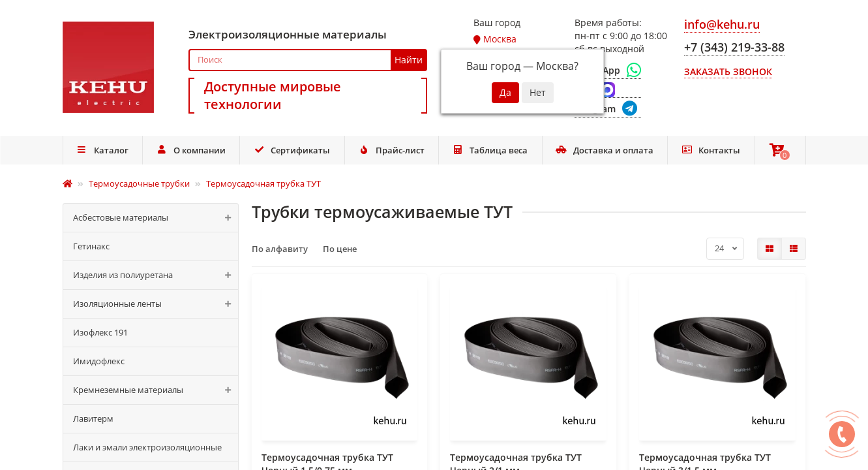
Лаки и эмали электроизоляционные (147, 447)
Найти (409, 60)
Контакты (711, 150)
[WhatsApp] (608, 70)
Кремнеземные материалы (156, 390)
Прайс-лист (391, 150)
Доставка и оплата (605, 150)
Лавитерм (93, 418)
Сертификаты (292, 150)
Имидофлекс (99, 361)
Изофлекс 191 (100, 332)
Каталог (102, 150)
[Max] (608, 90)
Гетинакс (91, 246)
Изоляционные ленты (156, 304)
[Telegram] (608, 109)
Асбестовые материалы (156, 218)
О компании (191, 150)
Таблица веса (490, 150)
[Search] (308, 60)
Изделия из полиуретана (156, 275)
